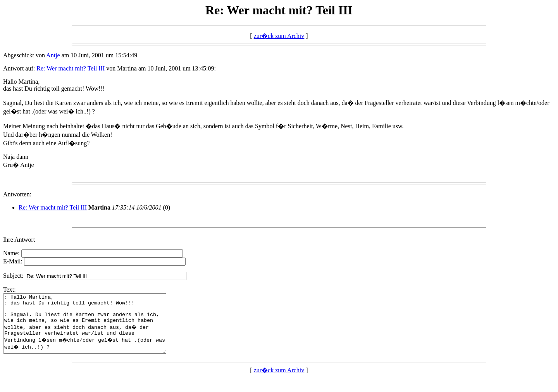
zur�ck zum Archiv (279, 36)
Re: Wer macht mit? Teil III (71, 68)
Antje (53, 55)
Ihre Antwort (19, 240)
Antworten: (17, 194)
